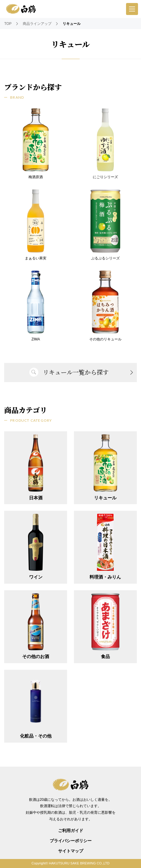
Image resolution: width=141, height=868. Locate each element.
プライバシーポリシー (71, 841)
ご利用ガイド (71, 831)
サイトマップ (71, 851)
